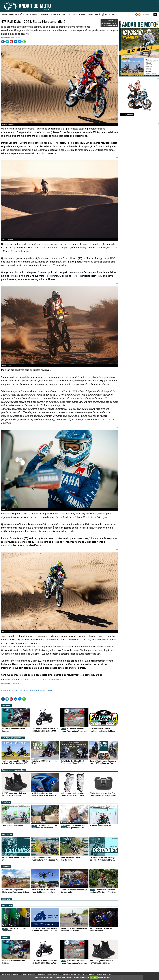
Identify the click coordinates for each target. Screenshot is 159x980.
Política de (104, 977)
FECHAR (94, 977)
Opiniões (6, 802)
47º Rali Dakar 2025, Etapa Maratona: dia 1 (43, 679)
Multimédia (7, 834)
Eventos (6, 937)
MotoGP (77, 14)
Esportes (57, 14)
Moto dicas (7, 905)
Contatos (99, 975)
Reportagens (87, 14)
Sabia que (6, 899)
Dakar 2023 (67, 14)
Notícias (22, 14)
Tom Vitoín (23, 975)
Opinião (97, 14)
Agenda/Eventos (9, 14)
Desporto (6, 867)
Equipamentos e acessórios (13, 770)
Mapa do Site (107, 975)
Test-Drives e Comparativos (39, 14)
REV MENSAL (111, 14)
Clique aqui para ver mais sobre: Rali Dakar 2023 (27, 691)
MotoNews (7, 706)
